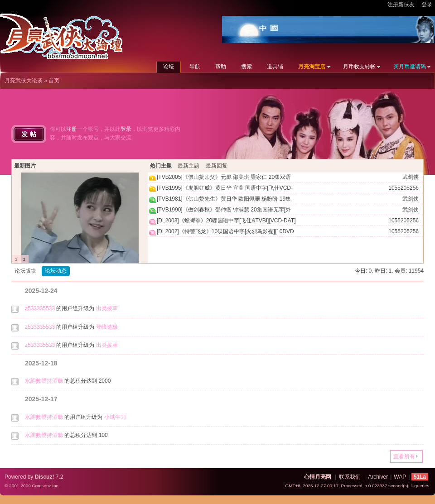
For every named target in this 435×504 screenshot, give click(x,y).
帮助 (221, 67)
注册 (72, 129)
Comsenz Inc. (46, 486)
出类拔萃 (107, 308)
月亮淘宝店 (312, 67)
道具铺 (275, 67)
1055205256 (404, 188)
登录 (427, 5)
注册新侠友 (401, 5)
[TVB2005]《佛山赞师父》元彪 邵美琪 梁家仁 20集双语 (224, 177)
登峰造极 (107, 327)
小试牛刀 (115, 417)
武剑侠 (411, 177)
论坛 (169, 67)
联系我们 (350, 477)
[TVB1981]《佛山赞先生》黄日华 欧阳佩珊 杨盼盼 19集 (224, 199)
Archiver (378, 477)
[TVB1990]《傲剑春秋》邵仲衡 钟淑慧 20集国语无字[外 (224, 210)
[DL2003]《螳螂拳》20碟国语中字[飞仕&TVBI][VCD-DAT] (226, 221)
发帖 (30, 134)
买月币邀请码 (410, 67)
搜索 (246, 67)
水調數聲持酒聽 (44, 381)
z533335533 (40, 308)
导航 (195, 67)
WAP (400, 477)
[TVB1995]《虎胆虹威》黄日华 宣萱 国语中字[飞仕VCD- (225, 188)
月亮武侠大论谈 (24, 81)
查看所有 (404, 456)
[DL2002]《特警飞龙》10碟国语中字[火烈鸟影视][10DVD (225, 231)
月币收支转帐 (359, 67)
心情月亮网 (318, 477)
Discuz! (45, 477)
